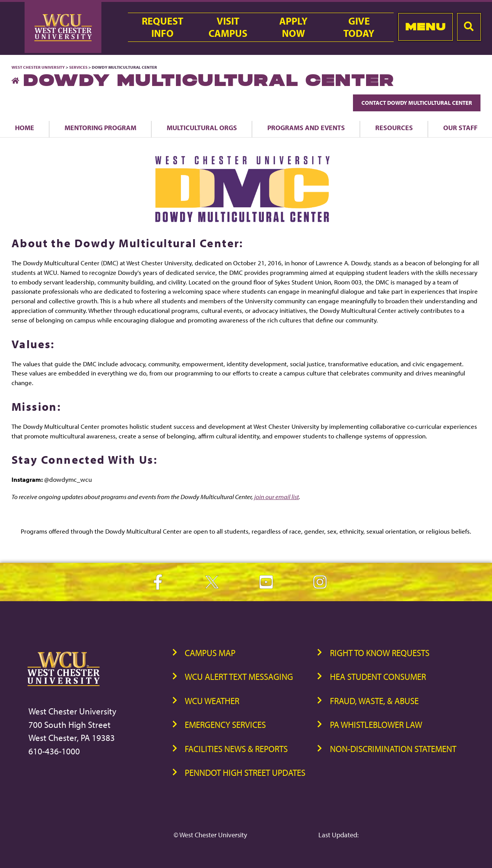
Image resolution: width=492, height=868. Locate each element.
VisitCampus (228, 27)
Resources (394, 127)
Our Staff (460, 127)
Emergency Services (225, 725)
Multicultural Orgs (202, 127)
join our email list (277, 497)
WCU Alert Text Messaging (239, 677)
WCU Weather (212, 701)
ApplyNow (293, 27)
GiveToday (359, 27)
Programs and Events (306, 127)
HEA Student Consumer (378, 677)
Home (25, 127)
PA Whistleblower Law (376, 725)
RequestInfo (162, 27)
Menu (425, 27)
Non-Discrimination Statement (393, 749)
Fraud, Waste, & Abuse (374, 701)
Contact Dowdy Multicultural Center (417, 103)
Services (78, 67)
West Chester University (38, 67)
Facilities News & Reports (236, 749)
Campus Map (210, 653)
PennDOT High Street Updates (245, 773)
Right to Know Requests (380, 653)
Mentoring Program (100, 127)
